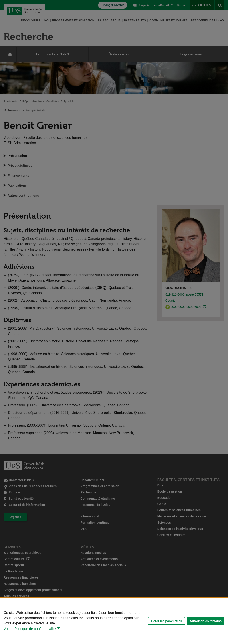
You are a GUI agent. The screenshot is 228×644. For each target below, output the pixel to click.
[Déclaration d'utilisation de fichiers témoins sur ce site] (114, 621)
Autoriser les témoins (206, 621)
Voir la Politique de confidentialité (30, 629)
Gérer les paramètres (167, 621)
